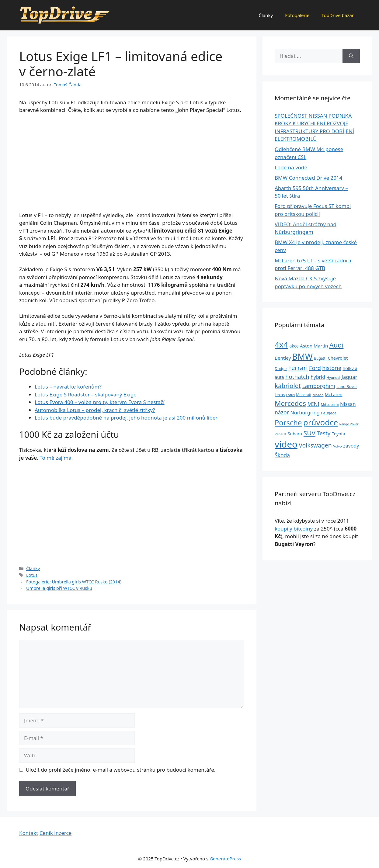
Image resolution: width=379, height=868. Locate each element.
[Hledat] (351, 56)
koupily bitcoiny (294, 529)
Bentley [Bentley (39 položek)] (283, 358)
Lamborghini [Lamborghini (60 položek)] (318, 386)
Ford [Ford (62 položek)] (315, 368)
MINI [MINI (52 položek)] (313, 404)
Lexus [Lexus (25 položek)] (280, 395)
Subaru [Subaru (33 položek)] (295, 434)
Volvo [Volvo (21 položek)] (337, 446)
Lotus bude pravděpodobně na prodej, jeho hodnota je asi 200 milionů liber (126, 418)
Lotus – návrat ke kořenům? (68, 387)
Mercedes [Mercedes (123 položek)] (290, 403)
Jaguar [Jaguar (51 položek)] (349, 377)
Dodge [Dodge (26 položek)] (281, 369)
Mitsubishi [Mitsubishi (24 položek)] (330, 405)
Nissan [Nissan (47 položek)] (348, 404)
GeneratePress (225, 859)
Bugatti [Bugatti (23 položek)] (320, 358)
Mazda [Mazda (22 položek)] (318, 395)
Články (266, 15)
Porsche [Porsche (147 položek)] (288, 423)
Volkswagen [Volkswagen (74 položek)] (315, 445)
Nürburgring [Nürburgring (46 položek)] (305, 413)
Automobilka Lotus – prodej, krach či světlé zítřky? (95, 410)
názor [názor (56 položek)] (282, 412)
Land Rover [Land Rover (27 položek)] (347, 386)
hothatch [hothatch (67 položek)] (297, 377)
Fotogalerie (297, 15)
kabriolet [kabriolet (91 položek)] (288, 386)
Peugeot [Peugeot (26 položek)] (329, 413)
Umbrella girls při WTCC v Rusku (59, 588)
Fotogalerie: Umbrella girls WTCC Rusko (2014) (74, 582)
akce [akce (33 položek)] (294, 346)
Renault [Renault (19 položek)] (280, 434)
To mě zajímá (56, 458)
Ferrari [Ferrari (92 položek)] (298, 368)
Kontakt (29, 833)
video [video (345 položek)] (286, 444)
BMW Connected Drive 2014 (308, 178)
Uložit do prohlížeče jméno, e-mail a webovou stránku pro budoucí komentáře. (121, 770)
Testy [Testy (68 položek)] (323, 433)
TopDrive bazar (338, 15)
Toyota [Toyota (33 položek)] (339, 434)
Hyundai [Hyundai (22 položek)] (333, 377)
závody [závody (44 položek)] (351, 446)
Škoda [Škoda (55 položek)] (282, 455)
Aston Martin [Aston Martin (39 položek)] (314, 346)
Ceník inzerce (56, 833)
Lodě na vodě (291, 167)
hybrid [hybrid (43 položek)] (318, 377)
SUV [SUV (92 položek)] (309, 433)
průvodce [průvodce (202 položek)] (321, 422)
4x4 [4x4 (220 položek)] (281, 344)
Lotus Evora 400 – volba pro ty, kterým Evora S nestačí (100, 402)
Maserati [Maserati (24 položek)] (304, 395)
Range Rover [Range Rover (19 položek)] (349, 424)
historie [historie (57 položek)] (332, 368)
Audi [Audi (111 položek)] (337, 345)
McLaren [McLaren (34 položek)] (334, 394)
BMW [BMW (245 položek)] (303, 356)
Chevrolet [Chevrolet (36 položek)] (338, 358)
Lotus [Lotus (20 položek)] (290, 395)
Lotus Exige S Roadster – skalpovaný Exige (86, 394)
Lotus (32, 575)
